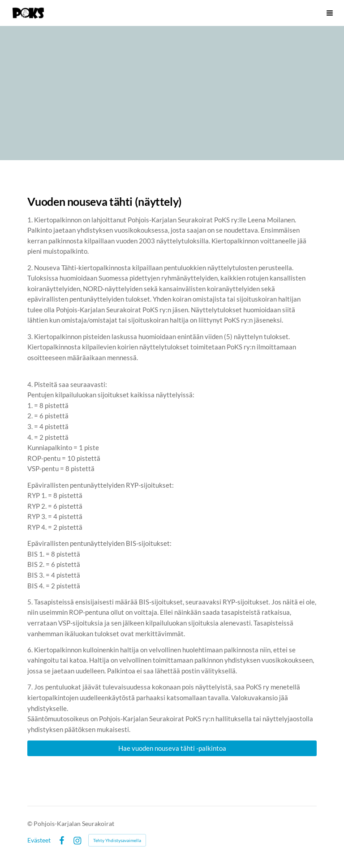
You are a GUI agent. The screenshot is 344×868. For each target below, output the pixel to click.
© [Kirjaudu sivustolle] (30, 823)
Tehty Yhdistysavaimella (117, 840)
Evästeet (39, 840)
